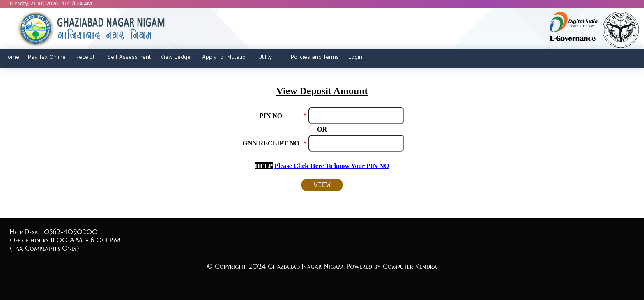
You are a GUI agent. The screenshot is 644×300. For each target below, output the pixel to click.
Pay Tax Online (47, 57)
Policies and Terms (315, 57)
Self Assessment (129, 57)
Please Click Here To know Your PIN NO (332, 166)
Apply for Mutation (225, 57)
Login (355, 57)
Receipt (85, 57)
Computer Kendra (410, 266)
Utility (265, 57)
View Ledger (177, 57)
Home (12, 57)
